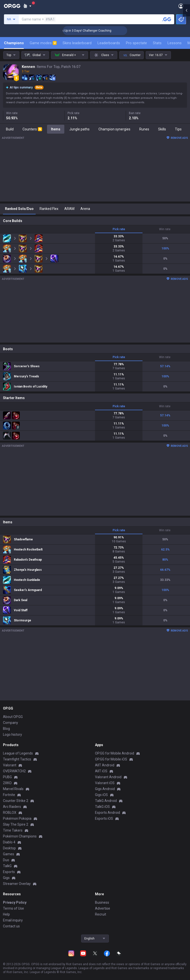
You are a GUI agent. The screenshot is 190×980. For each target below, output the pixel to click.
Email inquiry (13, 920)
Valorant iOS (105, 783)
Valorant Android (108, 777)
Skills (162, 129)
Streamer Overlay (17, 884)
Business (102, 902)
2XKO (7, 783)
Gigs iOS (101, 795)
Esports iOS (104, 818)
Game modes (43, 43)
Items (56, 129)
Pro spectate (136, 43)
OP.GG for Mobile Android (115, 753)
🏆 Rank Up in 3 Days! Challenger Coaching (92, 31)
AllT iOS (101, 771)
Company (11, 723)
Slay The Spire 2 (16, 824)
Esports (9, 872)
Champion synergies (114, 129)
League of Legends (18, 753)
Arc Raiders (12, 807)
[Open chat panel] (186, 89)
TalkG (7, 866)
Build (10, 129)
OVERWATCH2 (14, 771)
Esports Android (107, 813)
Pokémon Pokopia (17, 818)
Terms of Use (13, 908)
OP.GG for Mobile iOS (111, 759)
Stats (157, 43)
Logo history (12, 735)
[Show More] (27, 6)
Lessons (175, 43)
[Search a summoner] (167, 19)
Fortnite (9, 795)
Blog (6, 729)
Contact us (11, 926)
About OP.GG (13, 717)
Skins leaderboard (77, 43)
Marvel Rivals (13, 789)
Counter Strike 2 (16, 801)
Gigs (6, 878)
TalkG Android (106, 801)
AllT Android (105, 765)
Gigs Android (105, 789)
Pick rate (119, 229)
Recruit (101, 914)
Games (9, 854)
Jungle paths (79, 129)
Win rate (165, 229)
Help (6, 914)
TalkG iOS (102, 807)
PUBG (7, 777)
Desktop (9, 848)
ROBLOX (10, 813)
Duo (6, 860)
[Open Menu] (181, 6)
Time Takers (13, 830)
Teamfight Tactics (17, 759)
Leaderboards (109, 43)
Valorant (10, 765)
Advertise (103, 908)
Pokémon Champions (20, 836)
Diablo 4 (9, 842)
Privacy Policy (15, 902)
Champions (14, 43)
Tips (178, 129)
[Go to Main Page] (12, 6)
